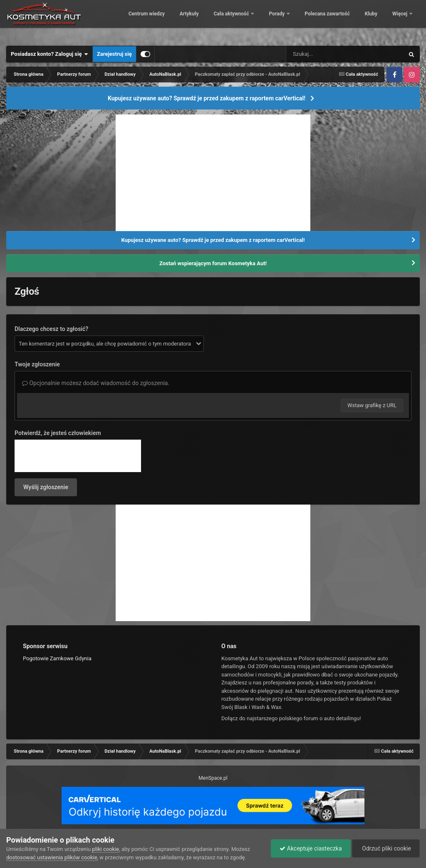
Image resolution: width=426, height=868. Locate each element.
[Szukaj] (326, 54)
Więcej (400, 21)
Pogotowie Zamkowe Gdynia (57, 658)
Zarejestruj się (114, 54)
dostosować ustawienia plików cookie (52, 857)
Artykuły (217, 21)
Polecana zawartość (355, 21)
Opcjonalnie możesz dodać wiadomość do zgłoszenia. (96, 383)
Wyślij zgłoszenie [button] (46, 487)
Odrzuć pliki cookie (386, 848)
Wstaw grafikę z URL (372, 405)
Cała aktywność (260, 21)
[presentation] (78, 456)
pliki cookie (105, 849)
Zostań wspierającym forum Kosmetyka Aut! (213, 263)
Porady (305, 21)
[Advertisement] (213, 173)
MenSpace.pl (213, 778)
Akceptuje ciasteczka (311, 848)
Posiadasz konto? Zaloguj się (50, 54)
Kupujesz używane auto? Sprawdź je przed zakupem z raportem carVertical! (207, 98)
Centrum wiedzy (174, 21)
